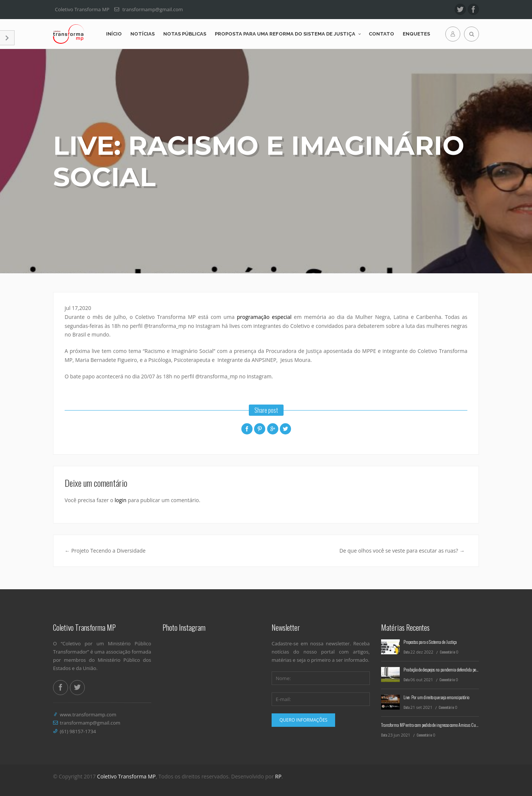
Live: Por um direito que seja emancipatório (436, 697)
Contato (381, 34)
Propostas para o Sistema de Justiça (430, 642)
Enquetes (416, 34)
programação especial (264, 317)
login (121, 500)
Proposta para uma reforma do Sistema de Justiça (285, 34)
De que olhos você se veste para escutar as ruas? (402, 551)
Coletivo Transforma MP (126, 776)
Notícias (143, 34)
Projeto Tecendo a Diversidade (105, 551)
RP (278, 776)
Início (114, 34)
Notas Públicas (185, 34)
